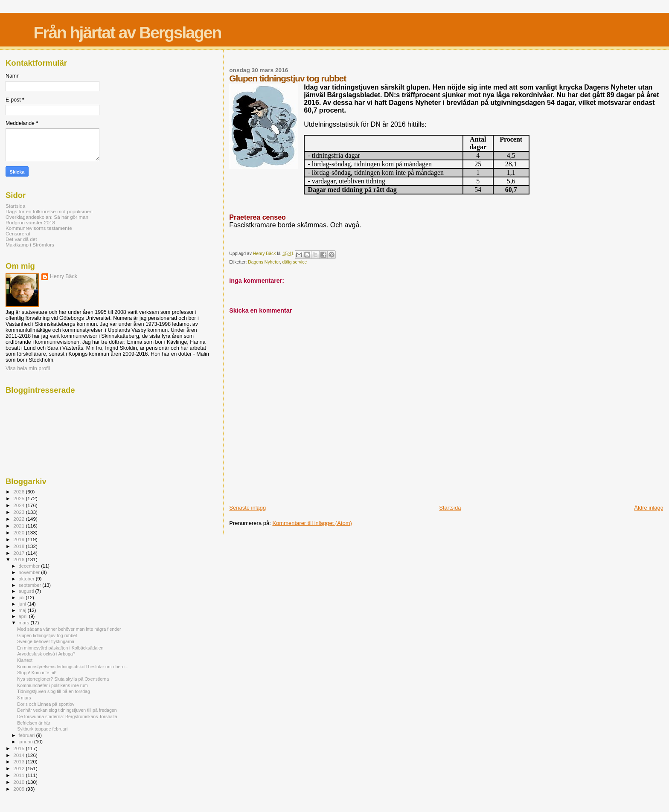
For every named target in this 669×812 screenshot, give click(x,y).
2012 (19, 768)
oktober (27, 579)
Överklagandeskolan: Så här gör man (47, 217)
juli (22, 597)
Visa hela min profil (28, 368)
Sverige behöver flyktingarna (46, 641)
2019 (19, 539)
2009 (19, 789)
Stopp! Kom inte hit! (37, 673)
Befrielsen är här (34, 723)
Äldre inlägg (649, 508)
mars (25, 623)
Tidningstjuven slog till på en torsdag (54, 691)
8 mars (24, 698)
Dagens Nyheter (264, 262)
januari (27, 742)
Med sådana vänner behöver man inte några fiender (69, 629)
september (31, 585)
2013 (19, 761)
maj (23, 610)
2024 (19, 505)
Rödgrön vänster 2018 (30, 222)
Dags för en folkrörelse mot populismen (49, 211)
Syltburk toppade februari (42, 729)
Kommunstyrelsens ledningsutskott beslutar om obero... (73, 667)
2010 (19, 782)
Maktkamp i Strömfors (30, 245)
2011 (19, 775)
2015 (19, 748)
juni (23, 604)
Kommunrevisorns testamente (39, 228)
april (24, 616)
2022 (19, 519)
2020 (19, 532)
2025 (19, 498)
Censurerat (18, 233)
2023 (19, 512)
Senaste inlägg (247, 508)
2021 (19, 526)
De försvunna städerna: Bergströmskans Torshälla (67, 716)
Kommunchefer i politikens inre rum (52, 685)
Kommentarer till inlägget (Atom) (312, 523)
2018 (19, 546)
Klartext (25, 660)
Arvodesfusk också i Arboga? (46, 654)
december (30, 566)
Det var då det (21, 239)
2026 (19, 492)
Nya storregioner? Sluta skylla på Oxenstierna (63, 679)
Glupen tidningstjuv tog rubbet (47, 635)
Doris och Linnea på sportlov (46, 704)
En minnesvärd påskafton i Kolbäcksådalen (60, 648)
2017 (19, 553)
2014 (19, 755)
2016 (19, 559)
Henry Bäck (64, 276)
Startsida (450, 508)
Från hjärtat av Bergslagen (127, 33)
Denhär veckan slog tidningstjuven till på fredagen (67, 710)
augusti (27, 591)
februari (28, 735)
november (30, 572)
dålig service (294, 262)
